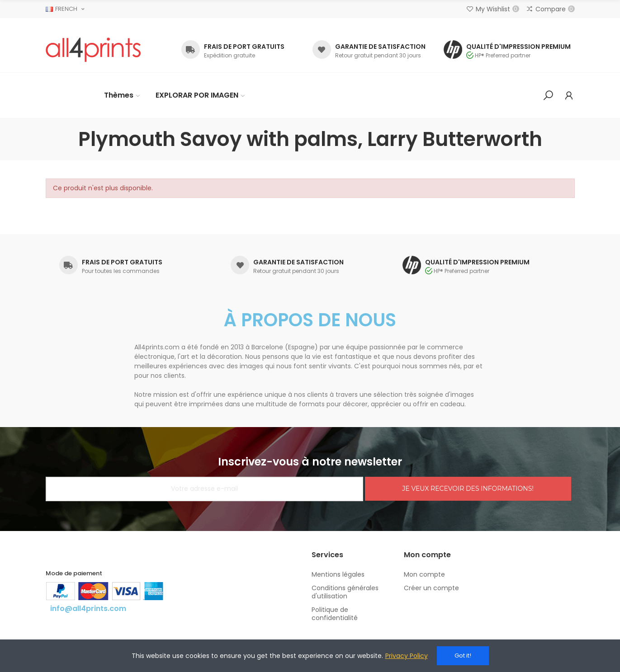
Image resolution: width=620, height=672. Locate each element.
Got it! (463, 656)
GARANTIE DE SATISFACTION (380, 47)
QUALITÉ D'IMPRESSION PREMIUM (518, 47)
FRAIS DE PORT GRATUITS (244, 47)
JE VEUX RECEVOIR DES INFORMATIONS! (468, 489)
